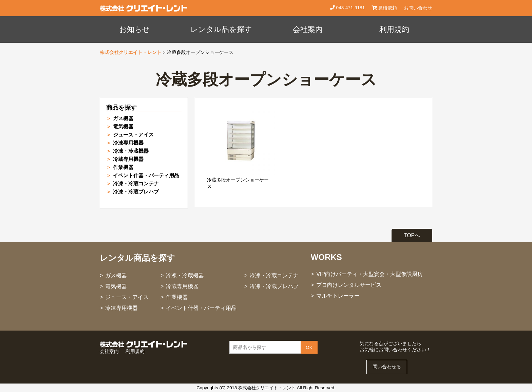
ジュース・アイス (133, 135)
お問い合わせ (418, 8)
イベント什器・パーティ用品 (146, 175)
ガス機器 (123, 118)
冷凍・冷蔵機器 (131, 151)
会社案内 (308, 29)
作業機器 (123, 167)
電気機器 (123, 126)
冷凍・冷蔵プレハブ (136, 192)
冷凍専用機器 (128, 143)
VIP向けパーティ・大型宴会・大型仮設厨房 (369, 274)
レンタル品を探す (221, 29)
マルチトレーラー (338, 296)
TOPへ (412, 235)
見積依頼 (384, 8)
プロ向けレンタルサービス (349, 285)
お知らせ (135, 29)
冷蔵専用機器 (128, 159)
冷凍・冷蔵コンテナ (136, 183)
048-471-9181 (350, 8)
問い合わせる (387, 367)
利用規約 (394, 29)
